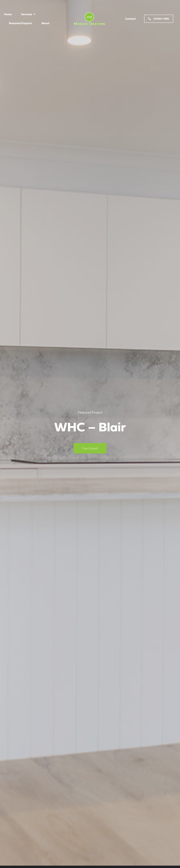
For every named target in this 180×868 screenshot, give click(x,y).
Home (8, 14)
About (45, 23)
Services (28, 14)
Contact (130, 19)
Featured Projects (20, 23)
